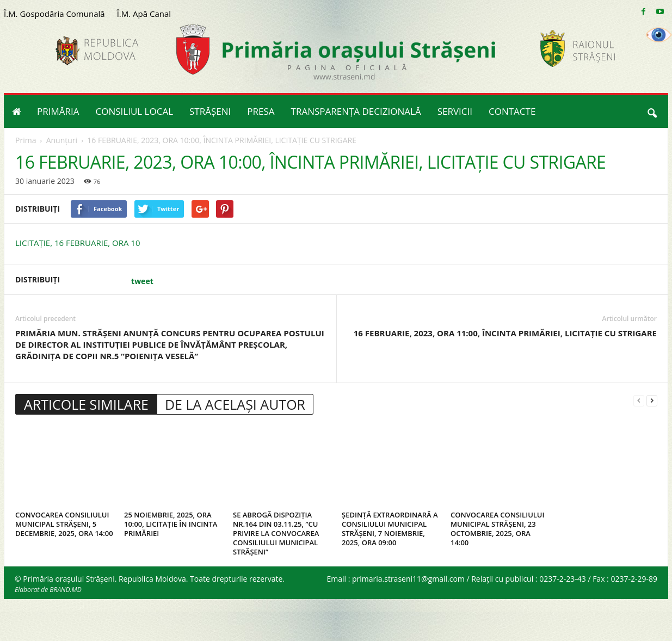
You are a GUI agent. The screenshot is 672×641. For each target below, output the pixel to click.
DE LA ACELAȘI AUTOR (235, 404)
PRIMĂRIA (58, 111)
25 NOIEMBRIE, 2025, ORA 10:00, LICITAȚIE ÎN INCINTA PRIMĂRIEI (171, 524)
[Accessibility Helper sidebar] (659, 35)
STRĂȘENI (210, 111)
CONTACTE (512, 111)
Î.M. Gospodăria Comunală (54, 14)
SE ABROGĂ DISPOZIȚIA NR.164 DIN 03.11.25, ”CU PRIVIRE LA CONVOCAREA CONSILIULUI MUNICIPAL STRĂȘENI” (276, 533)
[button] (652, 112)
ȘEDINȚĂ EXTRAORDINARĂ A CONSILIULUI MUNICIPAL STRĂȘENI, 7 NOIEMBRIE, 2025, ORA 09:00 (390, 529)
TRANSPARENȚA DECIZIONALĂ (356, 111)
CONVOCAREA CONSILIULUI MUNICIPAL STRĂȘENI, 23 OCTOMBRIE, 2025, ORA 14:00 (498, 529)
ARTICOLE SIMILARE (86, 404)
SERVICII (455, 111)
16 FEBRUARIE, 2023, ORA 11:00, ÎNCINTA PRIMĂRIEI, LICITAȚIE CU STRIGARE (505, 333)
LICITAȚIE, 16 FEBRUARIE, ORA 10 (78, 243)
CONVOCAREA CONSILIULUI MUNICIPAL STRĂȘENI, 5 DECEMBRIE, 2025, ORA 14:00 (64, 524)
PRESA (261, 111)
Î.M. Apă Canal (144, 14)
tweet (142, 281)
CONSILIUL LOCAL (135, 111)
